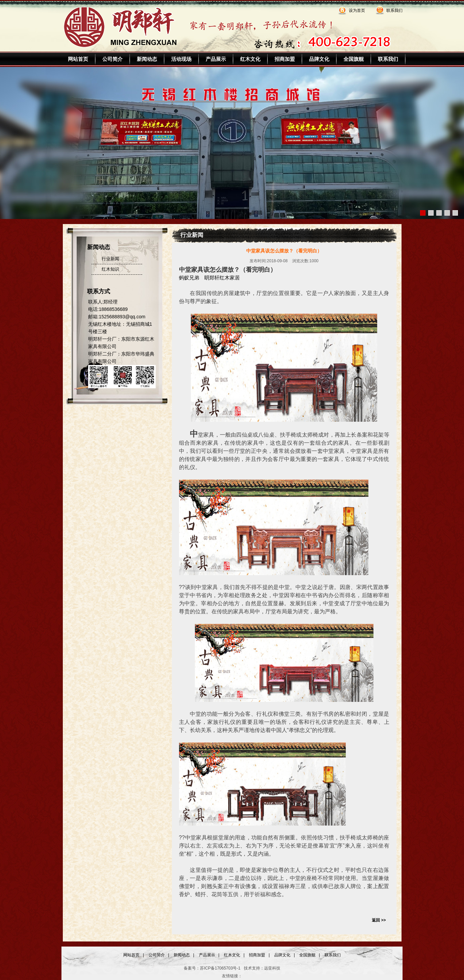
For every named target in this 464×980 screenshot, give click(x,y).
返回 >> (379, 920)
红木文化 (250, 59)
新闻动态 (147, 59)
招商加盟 (285, 59)
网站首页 (78, 59)
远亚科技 (272, 968)
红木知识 (110, 269)
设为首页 (357, 10)
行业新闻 (110, 259)
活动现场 (181, 59)
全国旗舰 (354, 59)
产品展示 (216, 59)
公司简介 (112, 59)
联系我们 (394, 10)
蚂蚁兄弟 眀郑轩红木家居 (209, 278)
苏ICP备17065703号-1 (220, 968)
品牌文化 (319, 59)
